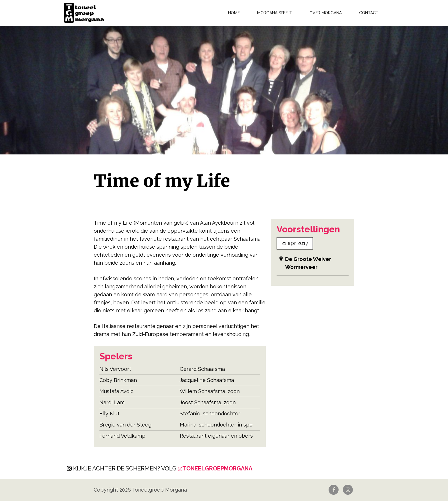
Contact (369, 13)
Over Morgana (326, 13)
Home (234, 13)
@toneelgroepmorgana (215, 468)
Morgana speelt (275, 13)
